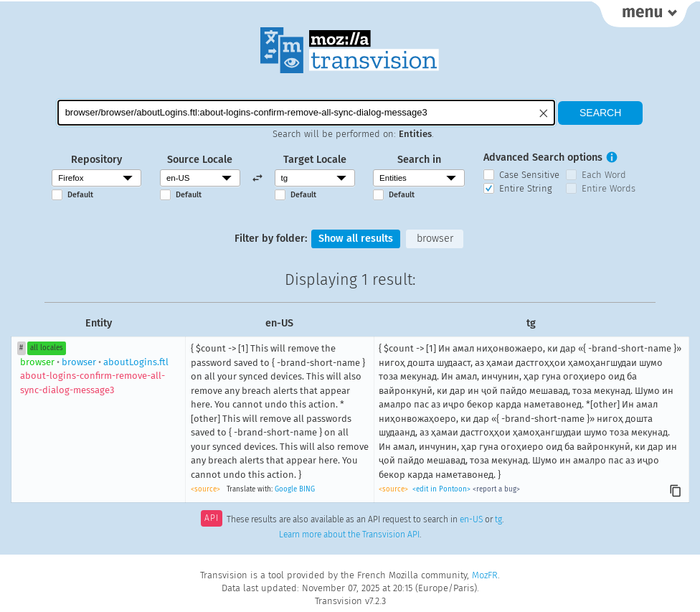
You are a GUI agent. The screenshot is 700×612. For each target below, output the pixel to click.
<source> (205, 489)
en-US (471, 519)
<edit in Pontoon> (441, 489)
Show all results (356, 239)
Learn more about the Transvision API (349, 535)
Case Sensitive (529, 175)
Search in (419, 160)
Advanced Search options (543, 157)
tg (498, 519)
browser (435, 239)
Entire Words (609, 188)
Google (286, 489)
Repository (96, 160)
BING (307, 489)
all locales (47, 348)
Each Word (604, 175)
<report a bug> (496, 489)
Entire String (526, 188)
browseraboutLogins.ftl (94, 376)
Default (80, 195)
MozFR (485, 575)
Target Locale (315, 160)
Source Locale (200, 160)
